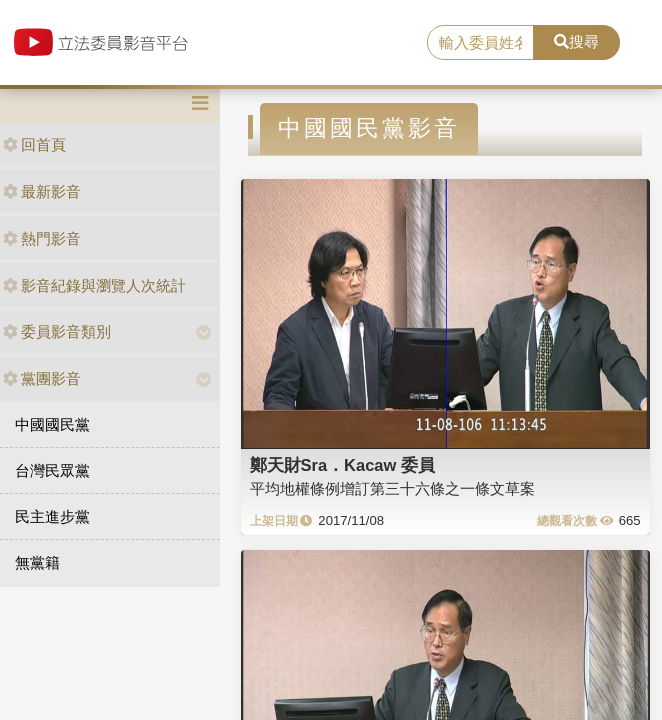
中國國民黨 (52, 424)
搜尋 (576, 41)
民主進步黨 (52, 516)
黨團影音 (42, 378)
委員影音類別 (57, 331)
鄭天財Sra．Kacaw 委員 (342, 465)
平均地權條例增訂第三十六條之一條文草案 (392, 488)
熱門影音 (42, 238)
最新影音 (42, 191)
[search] (481, 43)
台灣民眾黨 (52, 470)
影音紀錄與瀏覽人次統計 (94, 285)
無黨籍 (37, 562)
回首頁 (34, 144)
